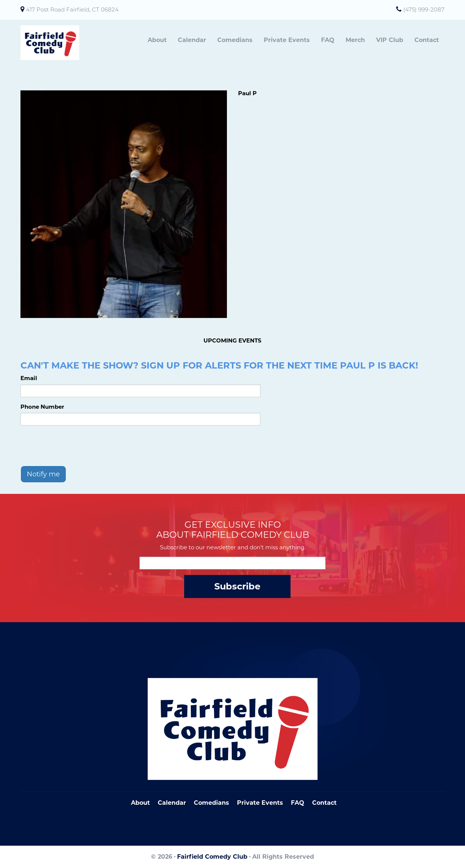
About (157, 40)
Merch (355, 40)
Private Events (287, 40)
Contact (427, 40)
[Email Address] (232, 563)
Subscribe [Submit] (237, 586)
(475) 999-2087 (424, 9)
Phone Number (42, 407)
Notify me (43, 474)
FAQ (328, 40)
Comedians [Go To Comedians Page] (211, 803)
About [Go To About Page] (140, 803)
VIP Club (390, 40)
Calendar (192, 40)
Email (29, 378)
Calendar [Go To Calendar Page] (172, 803)
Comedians (235, 40)
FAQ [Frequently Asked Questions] (298, 803)
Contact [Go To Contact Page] (324, 803)
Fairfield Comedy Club (212, 857)
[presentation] (77, 446)
